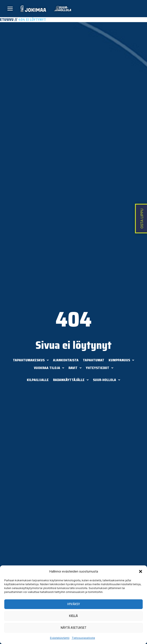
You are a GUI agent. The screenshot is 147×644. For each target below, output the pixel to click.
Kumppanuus (121, 360)
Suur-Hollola (107, 380)
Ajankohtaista (66, 360)
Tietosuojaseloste (83, 638)
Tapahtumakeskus (31, 360)
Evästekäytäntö (60, 638)
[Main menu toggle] (10, 9)
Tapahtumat (94, 360)
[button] (141, 571)
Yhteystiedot (100, 368)
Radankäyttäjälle (71, 380)
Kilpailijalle (38, 380)
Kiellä (73, 616)
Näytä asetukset (74, 628)
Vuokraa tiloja (49, 368)
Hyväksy (74, 604)
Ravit (75, 368)
